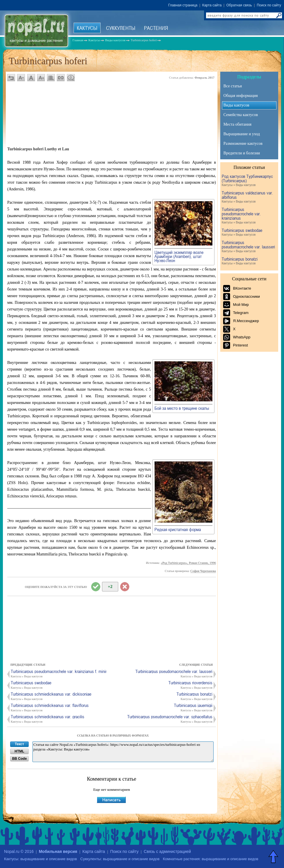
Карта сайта (212, 5)
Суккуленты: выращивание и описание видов (120, 859)
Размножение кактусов (243, 144)
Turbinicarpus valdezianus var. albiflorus (248, 197)
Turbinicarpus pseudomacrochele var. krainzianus (248, 216)
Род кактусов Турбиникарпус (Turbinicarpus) (248, 181)
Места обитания (237, 124)
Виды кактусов (236, 105)
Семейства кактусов (241, 115)
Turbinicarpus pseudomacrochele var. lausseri (248, 247)
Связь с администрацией (167, 851)
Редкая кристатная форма (178, 529)
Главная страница (183, 5)
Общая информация (241, 96)
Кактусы (87, 28)
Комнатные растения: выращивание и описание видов (211, 859)
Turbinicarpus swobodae (248, 232)
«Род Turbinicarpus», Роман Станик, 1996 (188, 563)
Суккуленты (121, 28)
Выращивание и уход (242, 134)
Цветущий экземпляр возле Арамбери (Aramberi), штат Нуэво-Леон (179, 256)
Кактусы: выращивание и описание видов (40, 859)
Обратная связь (239, 5)
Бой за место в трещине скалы (182, 408)
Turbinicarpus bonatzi (248, 261)
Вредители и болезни (242, 153)
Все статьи (233, 86)
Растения (156, 28)
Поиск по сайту (269, 5)
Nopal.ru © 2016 (19, 851)
